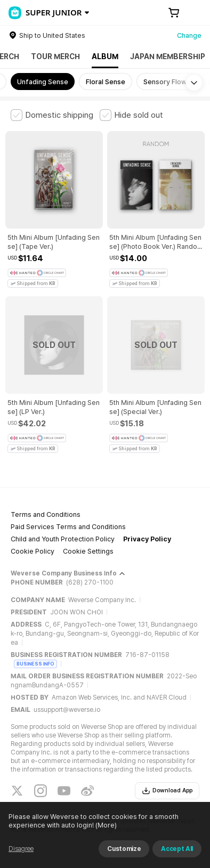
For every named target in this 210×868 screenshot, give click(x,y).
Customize (124, 849)
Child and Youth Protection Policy (63, 539)
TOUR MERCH (55, 56)
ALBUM (105, 56)
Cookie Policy (33, 551)
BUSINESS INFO (35, 664)
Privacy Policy (147, 539)
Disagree (21, 849)
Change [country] (189, 35)
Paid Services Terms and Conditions (68, 527)
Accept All (177, 849)
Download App (167, 791)
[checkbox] (52, 115)
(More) (105, 825)
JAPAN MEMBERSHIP (168, 56)
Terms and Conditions (46, 514)
